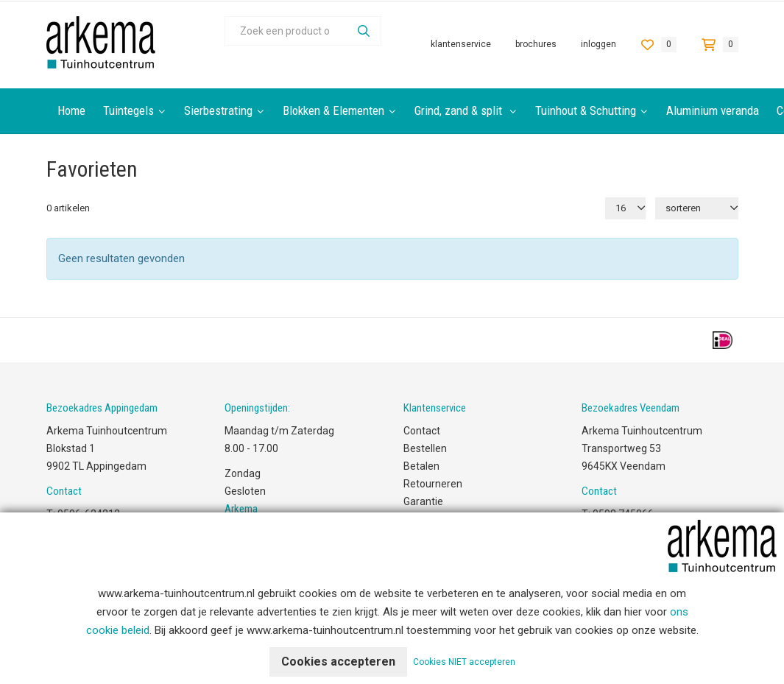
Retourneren (433, 484)
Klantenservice (461, 45)
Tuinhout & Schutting (586, 110)
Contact (422, 431)
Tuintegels (128, 110)
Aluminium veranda (713, 110)
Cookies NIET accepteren (464, 662)
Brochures (536, 45)
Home (71, 110)
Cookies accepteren (338, 662)
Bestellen (425, 448)
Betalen (421, 466)
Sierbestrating (218, 110)
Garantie (423, 501)
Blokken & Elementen (333, 110)
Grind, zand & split (460, 110)
